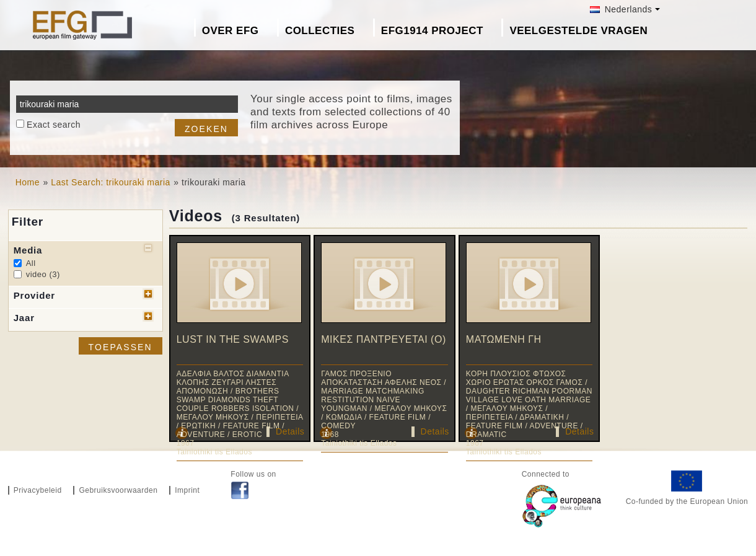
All (31, 263)
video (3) (43, 274)
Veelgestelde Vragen (578, 31)
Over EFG (231, 31)
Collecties (320, 31)
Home (28, 182)
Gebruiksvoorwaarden (118, 490)
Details (290, 431)
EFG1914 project (432, 31)
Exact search (54, 125)
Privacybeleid (38, 490)
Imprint (187, 490)
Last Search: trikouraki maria (110, 182)
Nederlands (621, 9)
